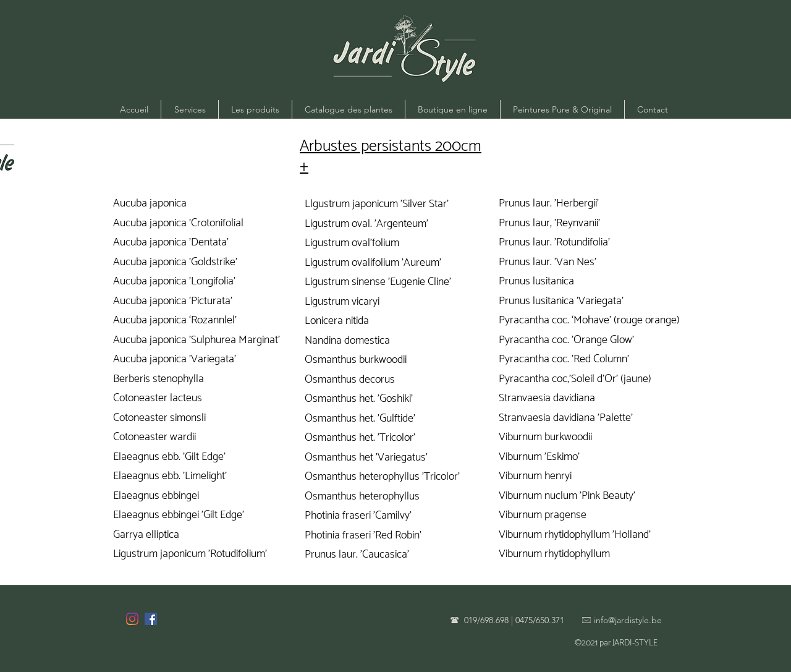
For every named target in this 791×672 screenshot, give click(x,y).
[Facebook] (151, 619)
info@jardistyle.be (628, 620)
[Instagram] (132, 619)
